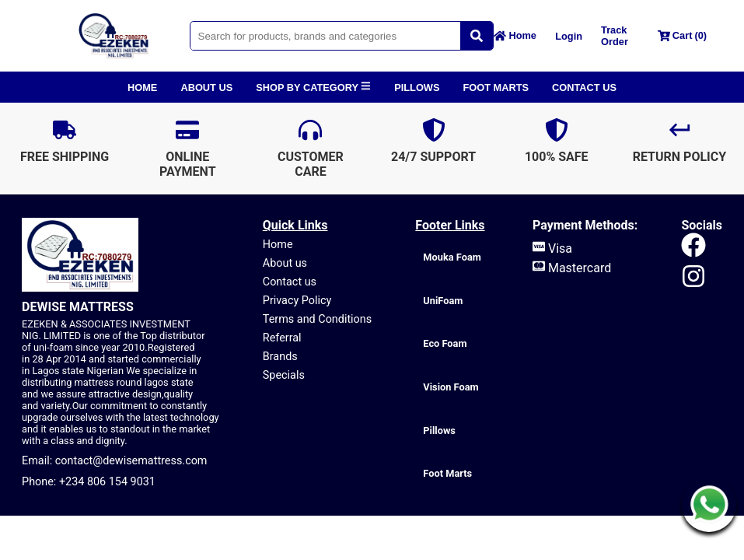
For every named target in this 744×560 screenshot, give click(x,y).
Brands (280, 357)
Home (278, 245)
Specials (284, 375)
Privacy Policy (297, 301)
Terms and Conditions (317, 319)
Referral (282, 338)
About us (285, 263)
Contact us (290, 282)
